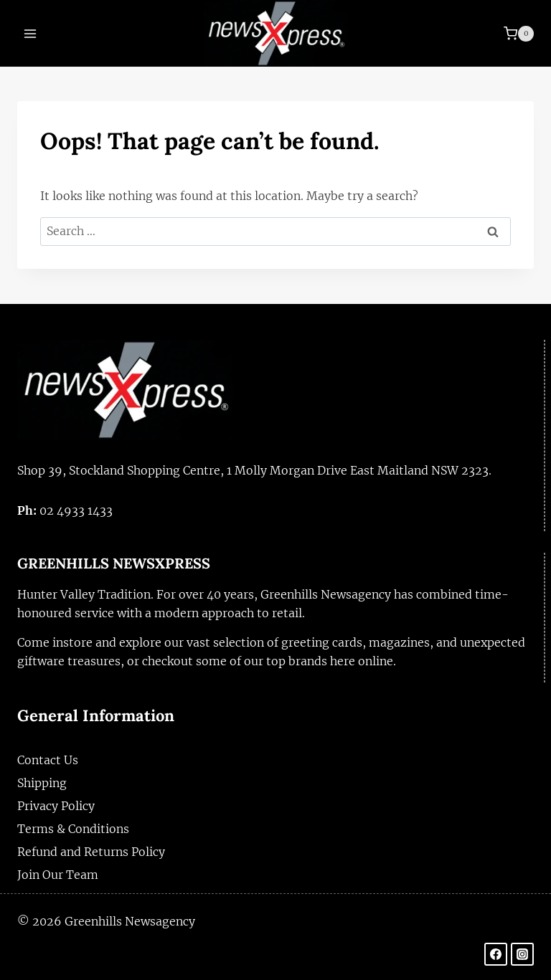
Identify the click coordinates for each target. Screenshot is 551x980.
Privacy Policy (56, 806)
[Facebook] (496, 954)
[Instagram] (522, 954)
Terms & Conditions (73, 829)
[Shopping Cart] (519, 34)
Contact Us (48, 760)
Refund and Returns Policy (91, 852)
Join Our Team (58, 875)
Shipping (42, 783)
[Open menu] (30, 33)
